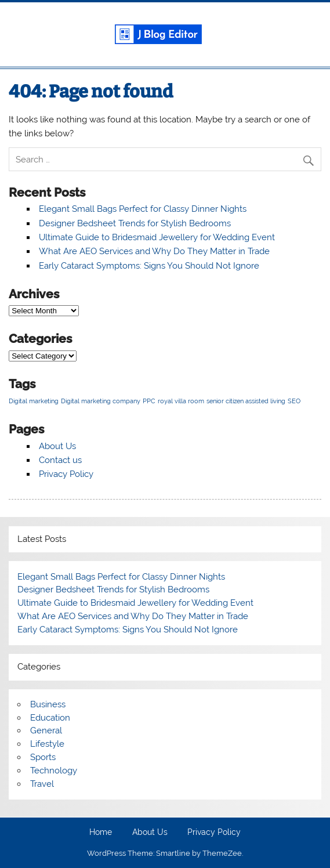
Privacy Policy (66, 474)
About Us (57, 446)
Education (50, 718)
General (46, 730)
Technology (54, 771)
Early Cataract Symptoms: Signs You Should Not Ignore (149, 266)
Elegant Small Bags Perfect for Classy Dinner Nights (143, 209)
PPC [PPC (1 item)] (149, 401)
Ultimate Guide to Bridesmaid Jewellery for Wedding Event (157, 237)
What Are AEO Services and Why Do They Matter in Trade (154, 251)
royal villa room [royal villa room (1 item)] (181, 401)
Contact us (60, 460)
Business (48, 704)
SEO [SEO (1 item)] (294, 401)
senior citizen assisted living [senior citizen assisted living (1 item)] (246, 401)
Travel (42, 784)
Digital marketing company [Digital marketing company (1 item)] (101, 401)
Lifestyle (47, 744)
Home (101, 833)
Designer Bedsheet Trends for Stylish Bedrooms (135, 223)
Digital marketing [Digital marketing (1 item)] (34, 401)
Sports (43, 757)
